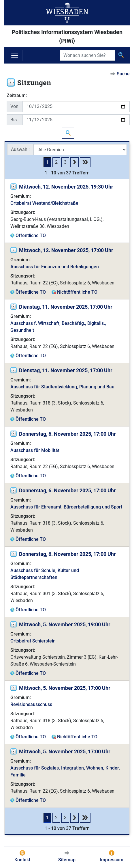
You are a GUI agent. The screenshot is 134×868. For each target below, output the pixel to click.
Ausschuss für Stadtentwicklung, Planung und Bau (62, 387)
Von (14, 106)
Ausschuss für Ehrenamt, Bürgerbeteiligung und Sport (66, 507)
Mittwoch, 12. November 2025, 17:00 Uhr (66, 250)
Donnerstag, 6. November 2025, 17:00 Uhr (67, 434)
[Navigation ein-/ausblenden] (15, 55)
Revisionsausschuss (31, 704)
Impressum (112, 860)
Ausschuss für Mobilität (35, 450)
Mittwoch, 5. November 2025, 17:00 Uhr (65, 688)
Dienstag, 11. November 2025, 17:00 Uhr (66, 307)
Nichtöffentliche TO (77, 292)
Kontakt (22, 860)
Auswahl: (20, 149)
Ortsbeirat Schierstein (33, 641)
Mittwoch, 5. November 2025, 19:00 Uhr (65, 624)
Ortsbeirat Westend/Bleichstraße (44, 203)
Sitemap (67, 860)
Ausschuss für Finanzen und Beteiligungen (55, 267)
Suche (123, 74)
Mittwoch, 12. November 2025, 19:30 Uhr (66, 187)
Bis (14, 120)
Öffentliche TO (31, 235)
